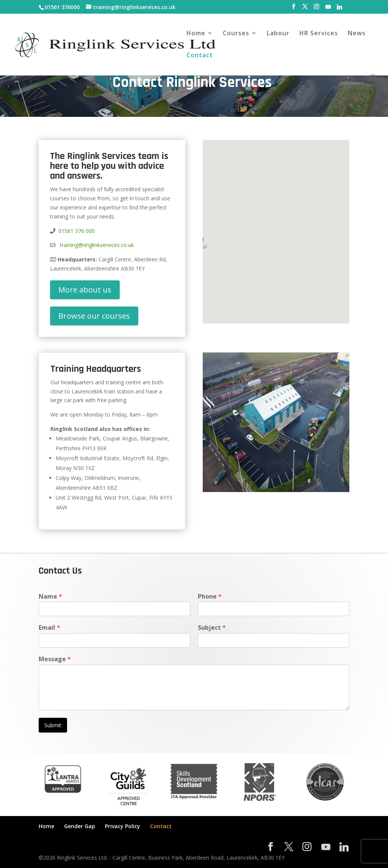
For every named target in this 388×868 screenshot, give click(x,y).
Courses (236, 34)
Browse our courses (94, 316)
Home (196, 34)
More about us (85, 290)
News (357, 34)
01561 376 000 (77, 231)
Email (49, 628)
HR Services (319, 34)
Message (55, 659)
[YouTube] (328, 9)
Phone (210, 597)
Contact (200, 56)
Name (50, 597)
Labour (278, 34)
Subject (212, 628)
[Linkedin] (339, 9)
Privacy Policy (123, 826)
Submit (53, 725)
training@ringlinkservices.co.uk (95, 245)
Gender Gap (80, 826)
